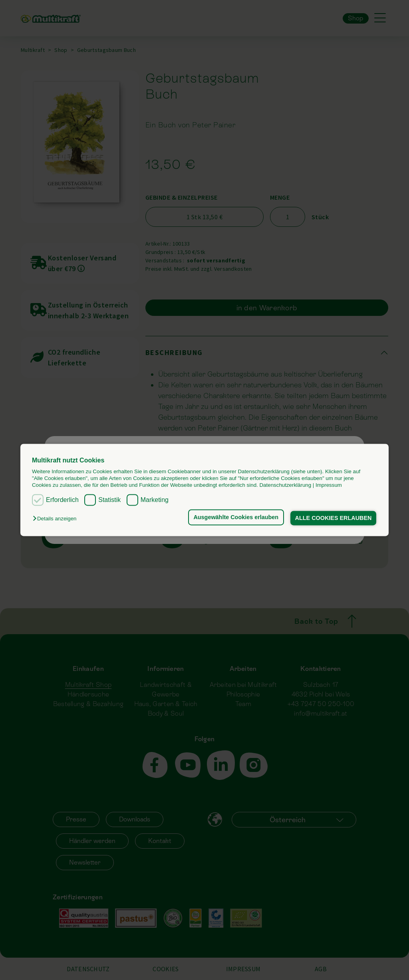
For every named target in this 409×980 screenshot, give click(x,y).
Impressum (329, 485)
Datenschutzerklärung (285, 485)
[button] (57, 519)
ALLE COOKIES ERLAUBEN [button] (334, 518)
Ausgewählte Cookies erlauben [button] (236, 517)
